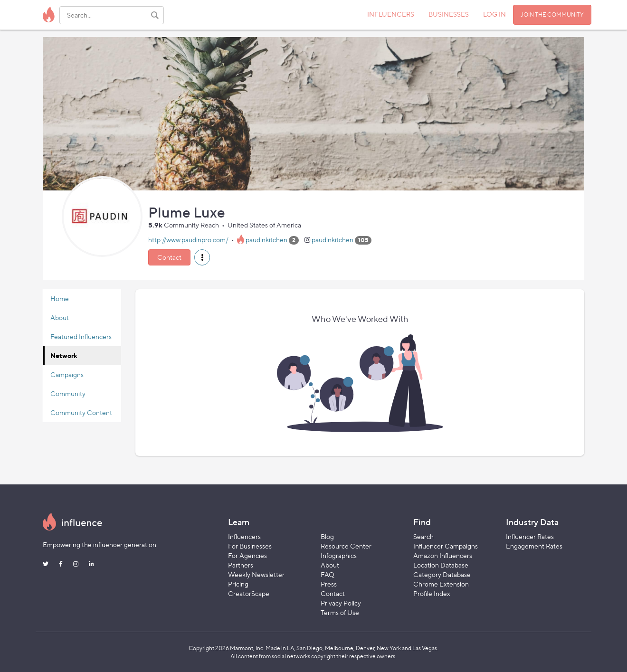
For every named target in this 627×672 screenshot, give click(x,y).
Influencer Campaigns (446, 546)
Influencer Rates (530, 536)
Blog (327, 536)
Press (329, 584)
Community (68, 393)
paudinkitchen (266, 240)
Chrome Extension (441, 584)
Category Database (442, 574)
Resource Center (346, 546)
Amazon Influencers (443, 555)
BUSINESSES (449, 14)
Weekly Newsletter (256, 574)
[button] (202, 257)
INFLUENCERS (391, 14)
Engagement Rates (534, 546)
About (60, 317)
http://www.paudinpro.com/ (188, 240)
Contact (169, 257)
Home (60, 298)
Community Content (81, 412)
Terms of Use (340, 612)
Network (64, 355)
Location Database (441, 565)
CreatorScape (249, 593)
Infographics (339, 555)
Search (423, 536)
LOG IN (494, 14)
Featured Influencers (81, 336)
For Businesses (250, 546)
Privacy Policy (341, 603)
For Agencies (247, 555)
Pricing (238, 584)
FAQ (328, 574)
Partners (241, 565)
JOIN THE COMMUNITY (552, 14)
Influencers (244, 536)
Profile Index (432, 593)
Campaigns (67, 374)
